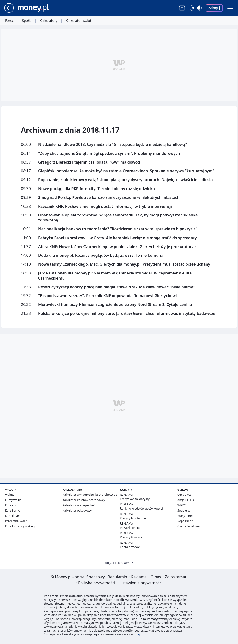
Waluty (10, 495)
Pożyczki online (130, 528)
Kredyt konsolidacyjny (135, 499)
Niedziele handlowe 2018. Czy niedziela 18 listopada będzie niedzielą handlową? (113, 145)
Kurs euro (12, 505)
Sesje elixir (185, 510)
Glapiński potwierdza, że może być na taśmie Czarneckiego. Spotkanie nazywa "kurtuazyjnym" (126, 171)
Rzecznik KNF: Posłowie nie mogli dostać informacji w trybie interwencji (105, 206)
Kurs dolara (13, 516)
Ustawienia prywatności (140, 583)
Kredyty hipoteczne (133, 518)
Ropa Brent (185, 521)
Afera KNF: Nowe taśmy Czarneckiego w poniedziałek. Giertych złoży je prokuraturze (117, 247)
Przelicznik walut (16, 521)
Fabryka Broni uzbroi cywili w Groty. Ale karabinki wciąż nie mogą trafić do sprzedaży (118, 238)
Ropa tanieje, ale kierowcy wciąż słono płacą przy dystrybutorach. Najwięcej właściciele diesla (125, 180)
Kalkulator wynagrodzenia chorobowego (90, 495)
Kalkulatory (49, 21)
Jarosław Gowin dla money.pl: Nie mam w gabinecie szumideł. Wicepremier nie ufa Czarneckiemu (115, 276)
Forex (9, 21)
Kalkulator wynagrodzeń (79, 505)
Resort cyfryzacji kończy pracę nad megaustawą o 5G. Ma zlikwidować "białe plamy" (116, 287)
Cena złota (185, 495)
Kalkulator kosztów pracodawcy (84, 500)
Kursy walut (13, 500)
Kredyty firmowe (131, 537)
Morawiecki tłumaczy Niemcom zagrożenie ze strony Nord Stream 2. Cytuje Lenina (115, 305)
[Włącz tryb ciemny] (196, 8)
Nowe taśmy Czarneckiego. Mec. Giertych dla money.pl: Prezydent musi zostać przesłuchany (124, 264)
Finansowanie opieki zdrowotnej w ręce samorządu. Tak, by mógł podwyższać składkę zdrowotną (118, 218)
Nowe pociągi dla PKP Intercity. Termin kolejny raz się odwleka (97, 189)
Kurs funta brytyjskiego (21, 526)
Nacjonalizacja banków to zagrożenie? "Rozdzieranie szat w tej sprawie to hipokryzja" (118, 229)
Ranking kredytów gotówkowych (142, 509)
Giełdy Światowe (188, 526)
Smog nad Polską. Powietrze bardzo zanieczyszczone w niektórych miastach (109, 198)
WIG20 (182, 505)
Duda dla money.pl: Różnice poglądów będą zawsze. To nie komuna (101, 255)
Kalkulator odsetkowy (77, 510)
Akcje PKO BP (186, 500)
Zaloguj (214, 8)
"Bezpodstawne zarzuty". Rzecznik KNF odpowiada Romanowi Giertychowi (107, 296)
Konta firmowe (130, 547)
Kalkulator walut (78, 21)
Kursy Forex (185, 516)
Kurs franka (13, 510)
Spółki (27, 21)
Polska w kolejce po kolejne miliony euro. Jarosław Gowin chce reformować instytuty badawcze (127, 313)
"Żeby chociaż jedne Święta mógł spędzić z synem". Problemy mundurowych (109, 153)
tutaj (137, 634)
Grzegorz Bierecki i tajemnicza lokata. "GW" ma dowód (89, 162)
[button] (230, 8)
